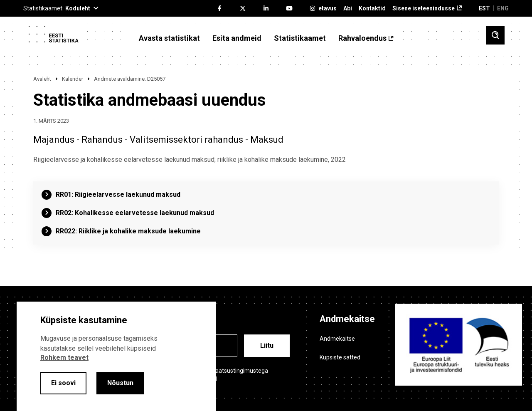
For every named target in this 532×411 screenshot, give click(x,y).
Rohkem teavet (64, 358)
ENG (503, 8)
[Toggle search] (495, 35)
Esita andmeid (237, 38)
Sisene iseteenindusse (424, 9)
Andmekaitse (337, 339)
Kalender (73, 79)
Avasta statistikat (169, 38)
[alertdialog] (116, 356)
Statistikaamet (300, 38)
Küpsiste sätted (340, 357)
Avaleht (42, 79)
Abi (348, 9)
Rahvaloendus (362, 38)
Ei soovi (63, 383)
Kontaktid (372, 9)
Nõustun (120, 383)
